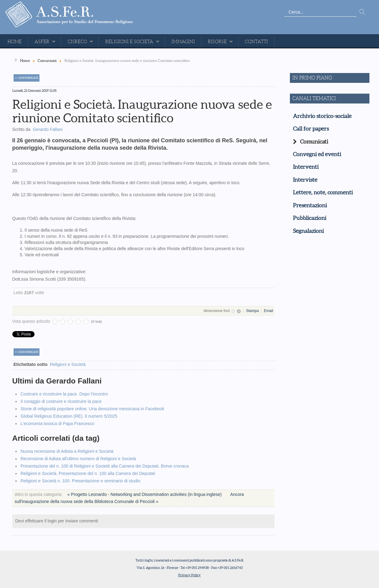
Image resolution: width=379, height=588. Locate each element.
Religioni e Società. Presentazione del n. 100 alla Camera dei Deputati (88, 473)
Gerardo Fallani (48, 129)
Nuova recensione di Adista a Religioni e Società (67, 451)
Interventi (306, 167)
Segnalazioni (308, 231)
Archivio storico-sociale (322, 116)
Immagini (183, 42)
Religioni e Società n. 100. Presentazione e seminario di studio (80, 481)
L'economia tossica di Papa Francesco (58, 424)
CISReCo (77, 42)
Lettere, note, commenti (323, 193)
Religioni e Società (129, 42)
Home (14, 42)
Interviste (305, 180)
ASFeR (42, 42)
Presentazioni (310, 205)
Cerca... (284, 8)
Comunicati (314, 142)
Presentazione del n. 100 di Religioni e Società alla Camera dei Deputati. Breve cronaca (105, 466)
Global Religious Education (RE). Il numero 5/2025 (69, 416)
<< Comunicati (27, 78)
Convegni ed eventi (317, 154)
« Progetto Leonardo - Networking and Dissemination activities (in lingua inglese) (145, 494)
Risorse (217, 42)
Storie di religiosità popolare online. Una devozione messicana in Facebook (93, 409)
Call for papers (311, 129)
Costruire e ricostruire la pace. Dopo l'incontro (64, 394)
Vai (362, 12)
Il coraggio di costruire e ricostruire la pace (61, 401)
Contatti (256, 42)
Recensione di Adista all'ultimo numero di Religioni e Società (78, 459)
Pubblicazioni (310, 218)
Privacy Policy (189, 575)
